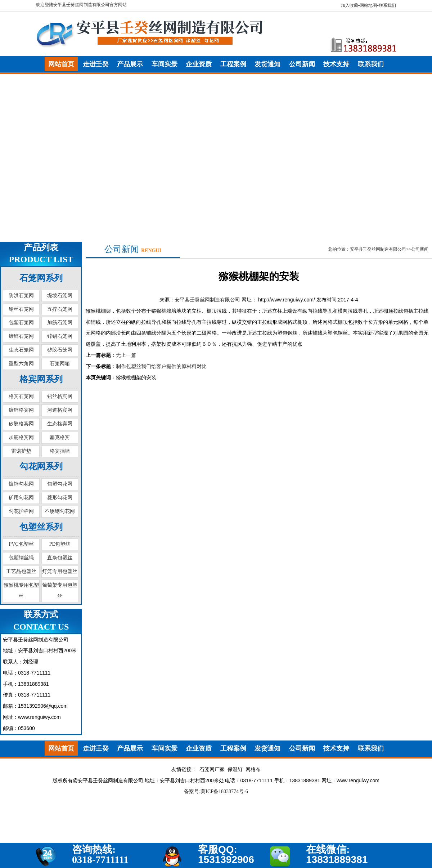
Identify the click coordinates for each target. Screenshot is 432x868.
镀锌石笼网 (21, 336)
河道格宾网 (60, 410)
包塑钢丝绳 (21, 558)
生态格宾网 (60, 424)
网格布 (253, 769)
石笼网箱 (60, 364)
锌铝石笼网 (60, 336)
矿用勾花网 (21, 498)
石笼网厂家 (212, 769)
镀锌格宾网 (21, 410)
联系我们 (387, 5)
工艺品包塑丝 (21, 571)
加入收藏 (350, 5)
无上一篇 (126, 355)
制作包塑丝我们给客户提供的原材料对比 (161, 366)
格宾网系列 (41, 379)
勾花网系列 (41, 466)
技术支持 (336, 64)
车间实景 (165, 64)
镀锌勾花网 (21, 484)
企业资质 (199, 64)
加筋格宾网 (21, 437)
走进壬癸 (96, 64)
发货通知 (267, 64)
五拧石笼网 (60, 309)
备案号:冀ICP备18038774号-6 (216, 791)
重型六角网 (21, 364)
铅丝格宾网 (60, 396)
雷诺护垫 (21, 451)
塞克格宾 (60, 437)
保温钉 (235, 769)
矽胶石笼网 (60, 350)
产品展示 (130, 64)
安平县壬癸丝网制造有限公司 (207, 300)
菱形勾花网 (60, 498)
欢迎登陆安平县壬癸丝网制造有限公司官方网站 (81, 5)
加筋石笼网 (60, 323)
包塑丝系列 (41, 527)
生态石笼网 (21, 350)
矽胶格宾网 (21, 424)
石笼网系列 (41, 278)
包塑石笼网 (21, 323)
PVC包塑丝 (21, 544)
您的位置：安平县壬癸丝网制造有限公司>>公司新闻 (378, 249)
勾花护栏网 (21, 511)
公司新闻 (302, 64)
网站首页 (61, 64)
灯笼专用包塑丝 (60, 571)
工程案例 (233, 64)
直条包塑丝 (60, 558)
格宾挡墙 (60, 451)
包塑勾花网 (60, 484)
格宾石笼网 (21, 396)
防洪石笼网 (21, 296)
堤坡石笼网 (60, 296)
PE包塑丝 (60, 544)
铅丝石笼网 (21, 309)
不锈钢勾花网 (60, 511)
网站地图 (368, 5)
